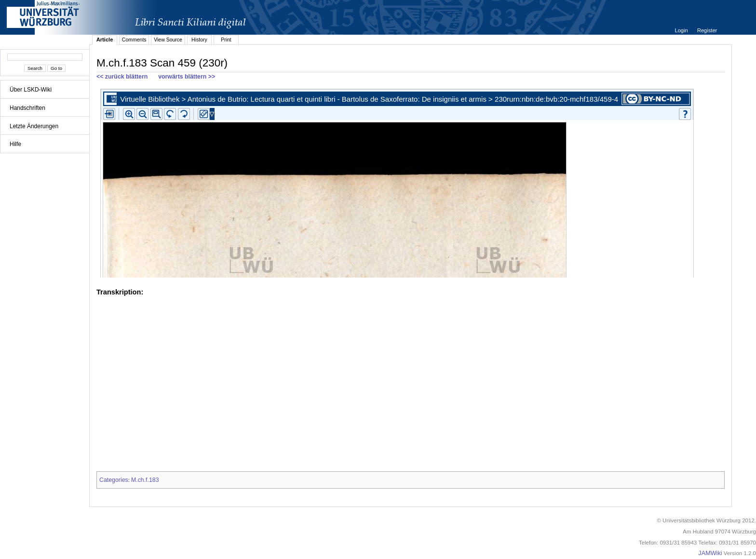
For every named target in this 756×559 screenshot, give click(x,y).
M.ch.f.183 (145, 480)
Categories (114, 480)
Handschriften (27, 108)
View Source (168, 40)
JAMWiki (710, 553)
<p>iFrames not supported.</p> (411, 181)
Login (682, 30)
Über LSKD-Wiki (31, 90)
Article (105, 40)
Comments (134, 40)
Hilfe (15, 144)
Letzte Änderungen (34, 126)
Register (707, 30)
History (199, 40)
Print (226, 40)
